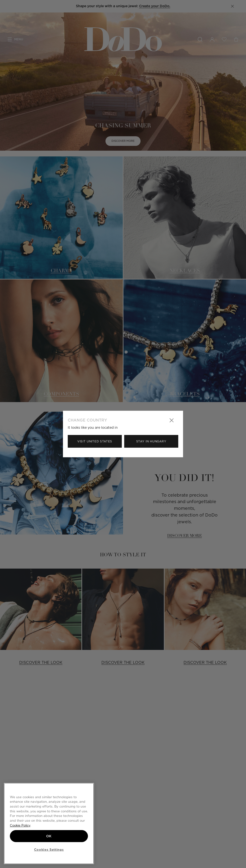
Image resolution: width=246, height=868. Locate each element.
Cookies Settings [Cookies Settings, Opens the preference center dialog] (49, 850)
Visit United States (95, 441)
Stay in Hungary (151, 441)
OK (49, 836)
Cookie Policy (20, 825)
